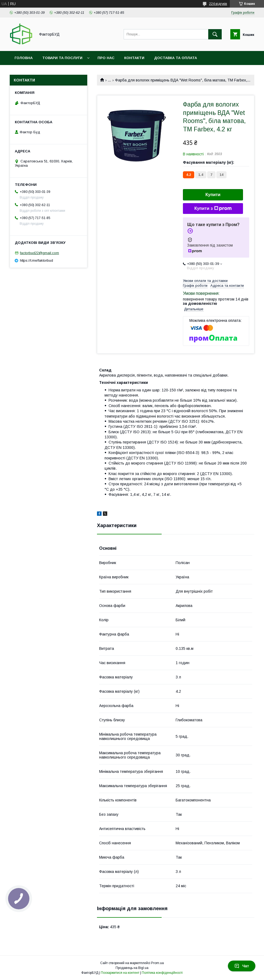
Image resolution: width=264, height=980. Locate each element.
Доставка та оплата (176, 58)
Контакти (134, 58)
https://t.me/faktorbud (37, 260)
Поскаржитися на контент (120, 973)
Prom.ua (157, 963)
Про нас (106, 58)
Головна (24, 58)
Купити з (213, 209)
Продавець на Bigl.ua (132, 968)
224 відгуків (218, 4)
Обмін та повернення (37, 72)
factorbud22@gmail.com (39, 253)
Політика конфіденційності (162, 973)
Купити (213, 195)
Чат (242, 966)
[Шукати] (215, 34)
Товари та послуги (62, 58)
